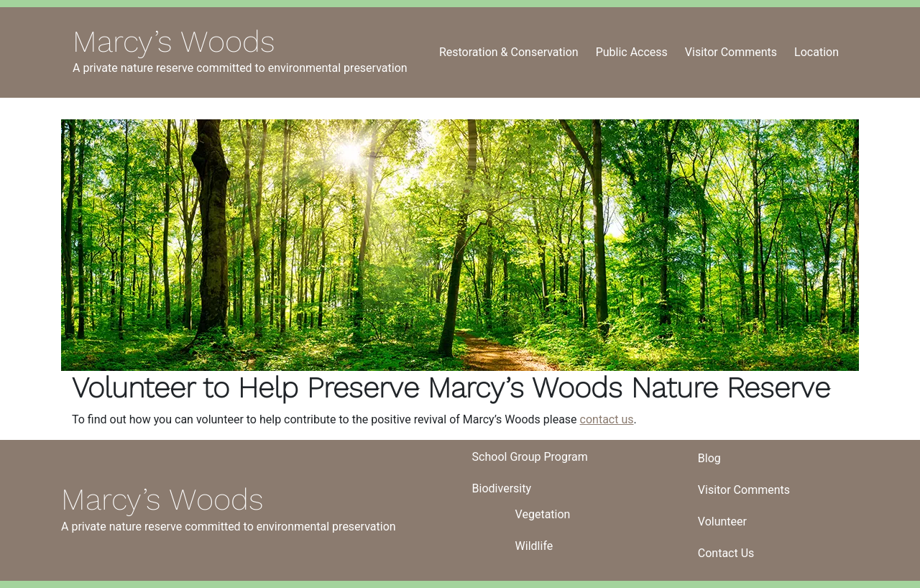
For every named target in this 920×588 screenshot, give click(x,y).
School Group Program (530, 457)
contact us (607, 419)
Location (816, 52)
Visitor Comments (731, 52)
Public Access (632, 52)
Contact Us (726, 553)
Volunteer (722, 522)
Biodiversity (502, 488)
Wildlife (534, 546)
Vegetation (543, 514)
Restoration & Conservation (509, 52)
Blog (709, 458)
